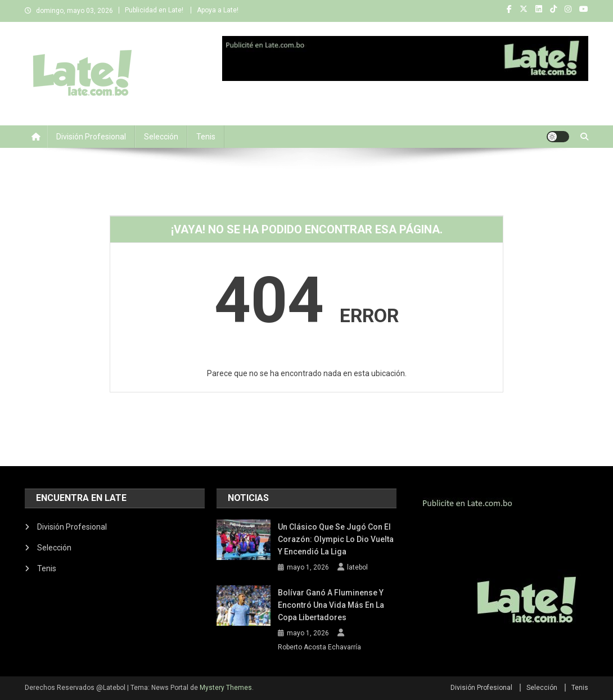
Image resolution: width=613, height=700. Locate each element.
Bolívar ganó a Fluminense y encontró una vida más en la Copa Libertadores (331, 605)
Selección (161, 137)
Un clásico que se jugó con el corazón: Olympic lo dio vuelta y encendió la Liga (336, 539)
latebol (357, 567)
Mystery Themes (226, 688)
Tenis (206, 137)
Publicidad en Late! (154, 10)
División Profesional (91, 137)
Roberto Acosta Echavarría (319, 647)
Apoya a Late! (218, 10)
